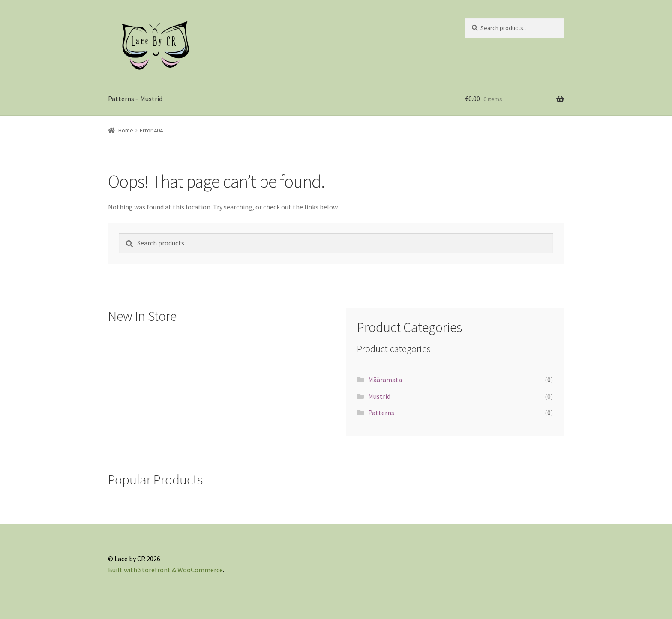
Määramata (385, 380)
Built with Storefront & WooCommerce (165, 570)
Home (126, 130)
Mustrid (379, 396)
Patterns (381, 413)
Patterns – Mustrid (135, 99)
